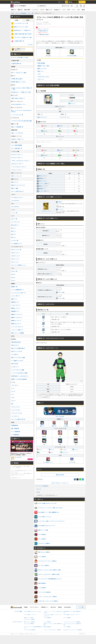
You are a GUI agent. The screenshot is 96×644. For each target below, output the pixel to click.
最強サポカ (20, 10)
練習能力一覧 (14, 287)
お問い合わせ (53, 607)
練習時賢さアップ (41, 178)
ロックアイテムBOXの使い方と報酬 (19, 373)
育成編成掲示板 (15, 425)
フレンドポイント (15, 416)
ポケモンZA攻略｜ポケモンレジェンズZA (32, 612)
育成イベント (41, 71)
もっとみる (30, 45)
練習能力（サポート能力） (44, 66)
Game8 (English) (67, 607)
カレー (13, 395)
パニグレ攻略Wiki (67, 627)
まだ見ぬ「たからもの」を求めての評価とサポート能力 (21, 89)
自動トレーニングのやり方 (17, 133)
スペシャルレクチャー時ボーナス (19, 293)
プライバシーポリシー (34, 607)
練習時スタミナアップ (42, 186)
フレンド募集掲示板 (16, 432)
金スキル (13, 277)
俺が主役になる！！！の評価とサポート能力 (24, 30)
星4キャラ (13, 228)
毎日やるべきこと (15, 345)
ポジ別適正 (66, 424)
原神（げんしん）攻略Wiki (29, 622)
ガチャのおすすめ (15, 207)
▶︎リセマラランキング (65, 117)
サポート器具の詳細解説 (17, 145)
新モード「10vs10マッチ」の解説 (19, 73)
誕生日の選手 (27, 10)
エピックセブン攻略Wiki (29, 624)
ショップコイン (35, 10)
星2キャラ (13, 234)
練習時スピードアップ (16, 321)
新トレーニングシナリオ (43, 29)
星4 (60, 434)
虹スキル (13, 274)
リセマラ (42, 10)
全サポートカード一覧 (16, 250)
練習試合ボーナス (15, 302)
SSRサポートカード (16, 256)
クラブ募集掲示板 (15, 435)
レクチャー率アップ (16, 296)
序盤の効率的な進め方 (16, 342)
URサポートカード (15, 253)
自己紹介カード (58, 10)
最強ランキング (15, 182)
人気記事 (16, 20)
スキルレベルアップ (16, 305)
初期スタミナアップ (42, 176)
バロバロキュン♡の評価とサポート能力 (23, 37)
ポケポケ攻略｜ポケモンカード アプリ (71, 615)
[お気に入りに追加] (66, 6)
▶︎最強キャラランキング (42, 117)
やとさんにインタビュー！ (17, 158)
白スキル (13, 281)
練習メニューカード (42, 69)
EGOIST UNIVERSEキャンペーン (19, 104)
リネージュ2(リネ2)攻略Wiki (30, 630)
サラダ (13, 398)
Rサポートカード (15, 262)
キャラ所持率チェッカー (48, 460)
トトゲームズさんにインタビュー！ (19, 167)
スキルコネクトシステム (43, 77)
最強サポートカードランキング (18, 185)
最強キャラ (14, 10)
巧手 (43, 318)
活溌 (63, 298)
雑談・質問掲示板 (15, 428)
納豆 (12, 404)
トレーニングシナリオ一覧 (17, 115)
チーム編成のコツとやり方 (17, 361)
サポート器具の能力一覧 (17, 148)
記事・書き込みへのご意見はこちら (60, 483)
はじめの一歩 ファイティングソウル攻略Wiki (73, 630)
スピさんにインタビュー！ (17, 170)
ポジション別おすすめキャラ (18, 191)
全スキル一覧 (14, 271)
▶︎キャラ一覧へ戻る (60, 412)
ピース (13, 388)
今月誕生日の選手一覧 (43, 31)
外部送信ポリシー (45, 607)
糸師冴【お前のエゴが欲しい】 (18, 98)
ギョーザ (13, 401)
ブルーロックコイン (16, 407)
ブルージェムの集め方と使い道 (18, 419)
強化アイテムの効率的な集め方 (18, 348)
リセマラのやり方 (15, 201)
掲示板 (83, 10)
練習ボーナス (14, 299)
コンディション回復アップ (43, 184)
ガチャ (79, 10)
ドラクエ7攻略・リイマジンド (30, 615)
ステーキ (13, 391)
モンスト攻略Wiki (67, 618)
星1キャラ (13, 237)
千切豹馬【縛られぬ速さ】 (44, 35)
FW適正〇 (59, 202)
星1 (76, 442)
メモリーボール (15, 385)
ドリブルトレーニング (46, 207)
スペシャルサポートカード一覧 (21, 23)
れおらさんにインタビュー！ (18, 164)
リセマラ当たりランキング (17, 197)
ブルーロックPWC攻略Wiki (43, 486)
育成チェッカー (49, 10)
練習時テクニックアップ (17, 314)
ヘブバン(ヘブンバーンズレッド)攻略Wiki (72, 622)
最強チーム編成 (15, 188)
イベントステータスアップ (17, 327)
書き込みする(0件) (60, 475)
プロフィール (41, 79)
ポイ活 (61, 2)
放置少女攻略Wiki (47, 627)
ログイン (82, 2)
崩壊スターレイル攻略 (28, 618)
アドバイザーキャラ (16, 222)
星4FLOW (44, 434)
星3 (44, 442)
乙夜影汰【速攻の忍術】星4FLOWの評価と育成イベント (24, 34)
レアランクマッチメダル (17, 413)
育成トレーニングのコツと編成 (18, 358)
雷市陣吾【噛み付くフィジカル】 (19, 82)
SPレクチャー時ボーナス (43, 191)
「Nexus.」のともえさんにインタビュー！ (21, 161)
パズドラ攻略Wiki (47, 618)
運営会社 (60, 607)
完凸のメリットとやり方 (17, 351)
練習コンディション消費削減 (18, 333)
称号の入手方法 (15, 364)
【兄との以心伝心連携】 (72, 53)
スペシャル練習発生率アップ (18, 290)
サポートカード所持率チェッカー (19, 265)
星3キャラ (13, 231)
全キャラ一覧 (14, 219)
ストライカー (60, 209)
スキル (39, 74)
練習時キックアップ (16, 308)
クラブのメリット (15, 367)
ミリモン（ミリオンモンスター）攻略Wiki (52, 630)
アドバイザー (76, 434)
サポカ (69, 10)
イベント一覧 (14, 213)
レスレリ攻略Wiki (47, 622)
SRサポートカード (15, 259)
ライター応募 (81, 607)
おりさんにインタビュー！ (17, 154)
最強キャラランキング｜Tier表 (21, 27)
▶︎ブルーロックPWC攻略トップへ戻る (20, 58)
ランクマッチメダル (16, 410)
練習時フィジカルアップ (17, 318)
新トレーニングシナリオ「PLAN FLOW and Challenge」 (21, 111)
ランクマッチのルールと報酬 (18, 370)
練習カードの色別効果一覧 (17, 127)
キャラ (64, 10)
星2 (60, 442)
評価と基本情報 (41, 63)
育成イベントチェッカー (17, 176)
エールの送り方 (15, 354)
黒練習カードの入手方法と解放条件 (19, 379)
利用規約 (26, 607)
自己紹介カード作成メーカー (18, 139)
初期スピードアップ (42, 181)
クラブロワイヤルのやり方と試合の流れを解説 (21, 121)
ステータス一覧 (72, 460)
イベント (74, 10)
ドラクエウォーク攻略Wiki (29, 619)
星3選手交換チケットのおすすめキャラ (20, 376)
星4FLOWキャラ (15, 225)
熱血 (63, 292)
